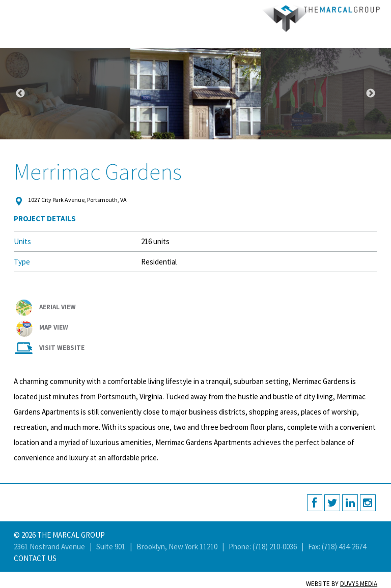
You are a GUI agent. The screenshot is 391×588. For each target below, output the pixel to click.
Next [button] (371, 94)
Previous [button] (20, 94)
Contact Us (35, 558)
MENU (11, 11)
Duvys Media (359, 584)
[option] (195, 94)
